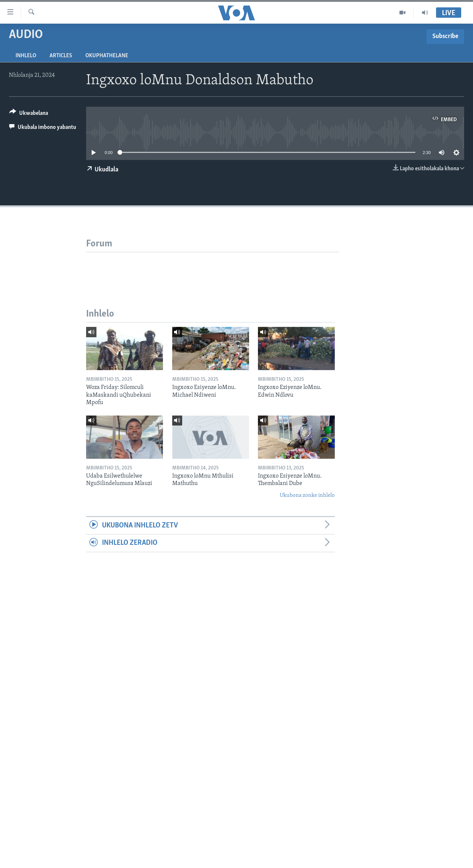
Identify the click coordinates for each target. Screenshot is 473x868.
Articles (61, 56)
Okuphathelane (107, 56)
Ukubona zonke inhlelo (307, 495)
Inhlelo (26, 56)
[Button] (29, 114)
